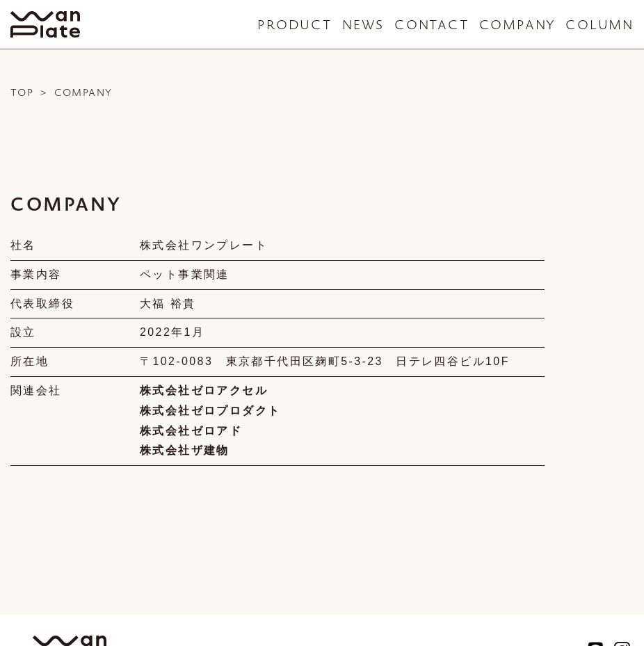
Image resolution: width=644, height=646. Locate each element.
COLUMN (599, 25)
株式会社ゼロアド (191, 431)
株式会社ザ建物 (185, 450)
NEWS (363, 25)
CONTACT (432, 25)
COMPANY (517, 25)
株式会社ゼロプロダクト (210, 411)
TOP (22, 93)
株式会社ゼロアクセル (204, 390)
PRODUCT (295, 25)
